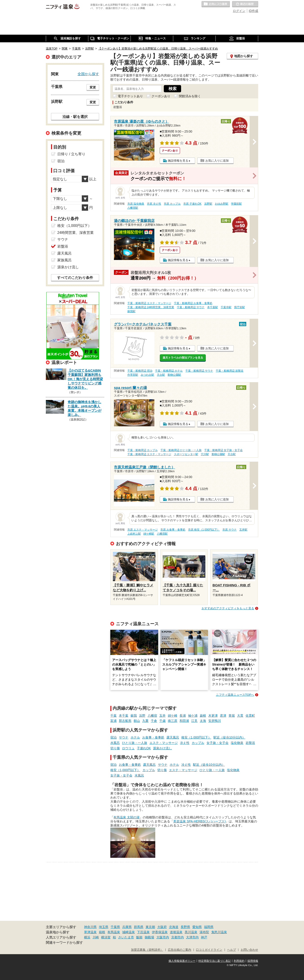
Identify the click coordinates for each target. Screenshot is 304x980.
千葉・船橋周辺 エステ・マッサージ (149, 303)
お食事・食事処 (153, 737)
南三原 (173, 721)
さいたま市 (126, 937)
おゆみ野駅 (222, 204)
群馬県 (139, 927)
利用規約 (239, 961)
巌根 (203, 716)
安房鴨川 (215, 721)
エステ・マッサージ (164, 743)
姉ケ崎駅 (149, 534)
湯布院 (204, 932)
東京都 (150, 927)
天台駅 (161, 375)
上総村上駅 (134, 534)
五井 (162, 716)
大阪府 (162, 927)
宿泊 (113, 737)
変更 (93, 87)
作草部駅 (133, 375)
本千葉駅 (213, 307)
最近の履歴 (245, 4)
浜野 (142, 716)
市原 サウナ (230, 530)
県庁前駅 (240, 307)
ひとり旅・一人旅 (135, 743)
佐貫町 (250, 716)
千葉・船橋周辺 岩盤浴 (230, 371)
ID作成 (253, 11)
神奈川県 (90, 927)
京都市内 (178, 937)
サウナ (124, 737)
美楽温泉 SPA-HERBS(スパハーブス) (199, 821)
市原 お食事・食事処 (173, 530)
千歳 (162, 721)
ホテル (135, 737)
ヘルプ (232, 950)
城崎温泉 (129, 932)
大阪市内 (163, 937)
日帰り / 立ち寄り (71, 154)
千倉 (154, 721)
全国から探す (88, 74)
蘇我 (134, 716)
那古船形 (125, 721)
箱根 (102, 932)
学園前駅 (236, 204)
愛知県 (197, 927)
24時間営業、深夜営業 (75, 233)
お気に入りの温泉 (216, 4)
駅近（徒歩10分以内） (229, 737)
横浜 (87, 937)
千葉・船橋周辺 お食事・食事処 (193, 303)
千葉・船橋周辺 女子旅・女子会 (223, 450)
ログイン (239, 11)
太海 (203, 721)
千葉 (113, 716)
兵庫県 (127, 927)
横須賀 (106, 937)
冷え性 (185, 743)
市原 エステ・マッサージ (143, 530)
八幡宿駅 (133, 208)
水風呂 (115, 743)
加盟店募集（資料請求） (147, 950)
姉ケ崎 (173, 716)
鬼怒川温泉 (219, 932)
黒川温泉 (191, 932)
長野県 (185, 927)
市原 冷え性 (154, 204)
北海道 (174, 927)
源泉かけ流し (162, 748)
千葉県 (115, 927)
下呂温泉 (143, 932)
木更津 (213, 716)
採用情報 (253, 961)
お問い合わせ (249, 950)
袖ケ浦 (193, 716)
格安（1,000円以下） (196, 737)
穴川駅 (205, 454)
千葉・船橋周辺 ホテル (169, 371)
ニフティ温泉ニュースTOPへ (235, 695)
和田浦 (184, 721)
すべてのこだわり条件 (75, 278)
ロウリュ (128, 748)
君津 (223, 716)
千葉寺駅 (226, 307)
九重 (145, 721)
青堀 (232, 716)
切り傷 (115, 748)
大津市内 (192, 937)
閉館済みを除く (190, 96)
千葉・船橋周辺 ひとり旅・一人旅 (181, 450)
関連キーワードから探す (64, 943)
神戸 (204, 937)
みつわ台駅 (147, 375)
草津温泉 (90, 932)
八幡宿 (152, 716)
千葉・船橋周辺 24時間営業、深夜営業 (151, 307)
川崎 (96, 937)
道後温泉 (176, 932)
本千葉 (124, 716)
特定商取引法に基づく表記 (215, 961)
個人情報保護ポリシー (182, 961)
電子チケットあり (130, 96)
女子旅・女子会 (217, 743)
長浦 (183, 716)
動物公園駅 (174, 375)
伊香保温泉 (160, 932)
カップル (198, 743)
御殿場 (149, 937)
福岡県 (209, 927)
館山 (137, 721)
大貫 (240, 716)
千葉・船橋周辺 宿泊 (140, 371)
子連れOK (144, 748)
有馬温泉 (114, 932)
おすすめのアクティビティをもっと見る (228, 608)
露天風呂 (173, 737)
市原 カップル (172, 204)
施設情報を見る (178, 161)
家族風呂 (64, 260)
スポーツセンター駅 (186, 454)
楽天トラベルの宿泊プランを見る (183, 358)
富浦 (113, 721)
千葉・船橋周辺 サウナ (191, 307)
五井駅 (243, 530)
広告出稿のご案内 (180, 950)
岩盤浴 (250, 743)
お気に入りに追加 (217, 161)
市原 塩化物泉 (136, 204)
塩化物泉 (237, 743)
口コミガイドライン (209, 950)
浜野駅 (208, 204)
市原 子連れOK (192, 204)
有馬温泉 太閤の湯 (126, 817)
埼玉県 (104, 927)
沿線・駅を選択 (75, 117)
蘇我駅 (131, 311)
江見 (194, 721)
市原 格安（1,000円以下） (204, 530)
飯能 (139, 937)
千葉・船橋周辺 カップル (143, 450)
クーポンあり (161, 96)
